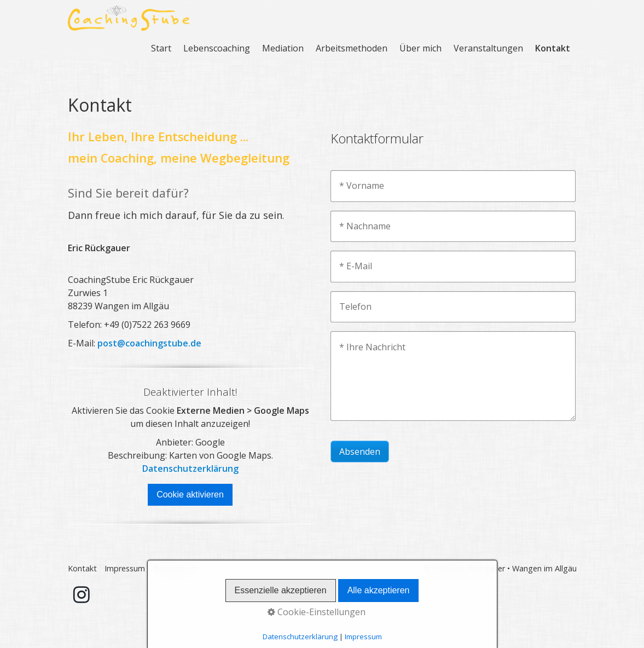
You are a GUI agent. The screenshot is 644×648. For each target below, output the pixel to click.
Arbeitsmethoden (352, 48)
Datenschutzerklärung (190, 468)
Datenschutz (176, 568)
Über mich (420, 48)
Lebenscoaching (217, 48)
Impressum (125, 568)
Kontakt (553, 48)
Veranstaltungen (488, 48)
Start (161, 48)
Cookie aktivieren (190, 494)
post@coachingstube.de (149, 343)
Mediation (283, 48)
